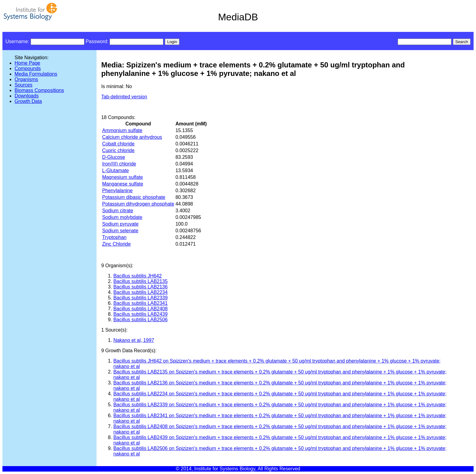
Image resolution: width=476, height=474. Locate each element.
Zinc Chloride (116, 244)
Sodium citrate (117, 211)
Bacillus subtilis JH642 (137, 276)
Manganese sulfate (122, 184)
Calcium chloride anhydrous (132, 137)
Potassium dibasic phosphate (134, 197)
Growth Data (28, 101)
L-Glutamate (115, 171)
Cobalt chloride (118, 144)
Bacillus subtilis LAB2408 (140, 309)
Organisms (26, 79)
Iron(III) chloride (119, 164)
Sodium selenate (120, 231)
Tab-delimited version (124, 97)
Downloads (27, 96)
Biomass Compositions (39, 90)
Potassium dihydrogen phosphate (138, 204)
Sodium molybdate (122, 217)
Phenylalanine (117, 191)
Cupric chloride (118, 150)
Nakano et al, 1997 (134, 340)
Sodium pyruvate (120, 224)
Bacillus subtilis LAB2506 (140, 320)
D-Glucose (114, 157)
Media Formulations (36, 74)
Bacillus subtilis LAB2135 (140, 281)
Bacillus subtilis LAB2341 (140, 303)
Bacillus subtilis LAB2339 (140, 298)
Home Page (27, 63)
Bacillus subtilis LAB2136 (140, 287)
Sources (24, 85)
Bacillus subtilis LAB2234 (140, 292)
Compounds (28, 68)
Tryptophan (114, 237)
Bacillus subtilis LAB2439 (140, 314)
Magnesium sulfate (122, 177)
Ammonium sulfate (122, 130)
